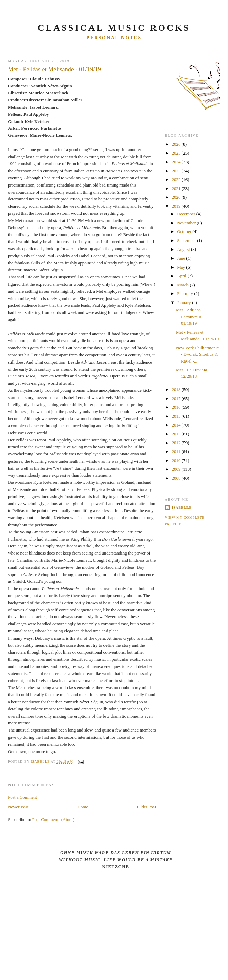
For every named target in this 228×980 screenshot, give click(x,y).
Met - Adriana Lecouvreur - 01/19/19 (190, 317)
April (182, 276)
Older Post (146, 807)
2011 (177, 452)
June (182, 258)
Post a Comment (22, 797)
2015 (177, 416)
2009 (177, 469)
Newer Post (18, 807)
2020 (177, 197)
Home (83, 807)
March (183, 285)
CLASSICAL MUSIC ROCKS (114, 28)
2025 (177, 153)
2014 (177, 425)
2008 (177, 478)
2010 (177, 460)
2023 (177, 171)
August (184, 249)
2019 (177, 206)
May (182, 267)
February (185, 294)
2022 (177, 180)
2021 (177, 188)
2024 (177, 162)
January (184, 302)
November (187, 223)
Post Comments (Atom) (53, 820)
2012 (177, 443)
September (187, 240)
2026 (177, 144)
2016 (177, 407)
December (187, 214)
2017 (177, 398)
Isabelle (182, 507)
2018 (177, 390)
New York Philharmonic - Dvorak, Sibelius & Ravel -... (197, 354)
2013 (177, 434)
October (185, 232)
